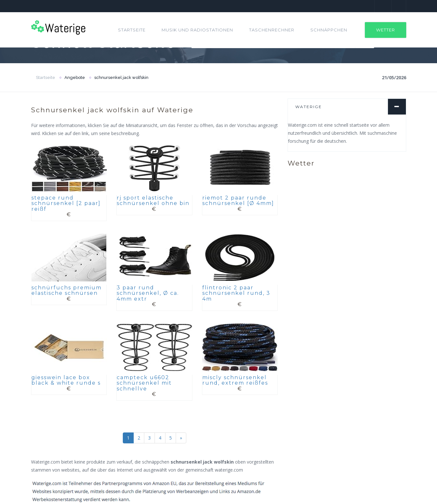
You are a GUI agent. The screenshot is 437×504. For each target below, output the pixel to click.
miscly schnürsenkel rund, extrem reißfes (235, 380)
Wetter (386, 30)
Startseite (132, 30)
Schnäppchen (329, 30)
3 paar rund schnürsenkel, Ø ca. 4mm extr (148, 293)
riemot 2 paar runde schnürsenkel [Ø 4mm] (238, 201)
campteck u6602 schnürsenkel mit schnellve (144, 383)
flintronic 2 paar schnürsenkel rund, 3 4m (236, 293)
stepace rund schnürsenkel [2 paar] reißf (66, 203)
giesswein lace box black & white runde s (66, 380)
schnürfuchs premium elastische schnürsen (67, 290)
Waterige (309, 107)
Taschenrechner (272, 30)
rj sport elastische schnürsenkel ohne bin (153, 201)
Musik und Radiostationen (197, 30)
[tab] (347, 107)
